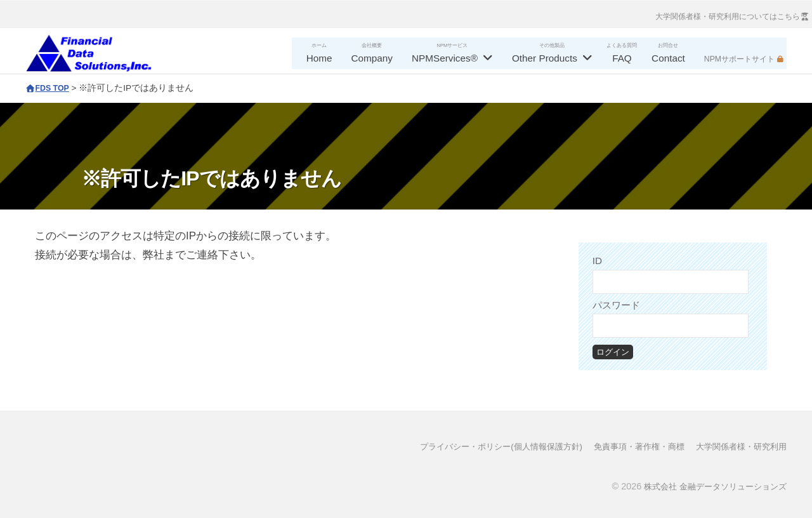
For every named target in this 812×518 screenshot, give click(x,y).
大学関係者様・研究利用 (738, 446)
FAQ (622, 58)
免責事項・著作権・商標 (629, 446)
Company (372, 58)
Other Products (545, 58)
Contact (668, 58)
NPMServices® (445, 58)
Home (319, 58)
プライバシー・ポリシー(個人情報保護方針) (481, 446)
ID (597, 261)
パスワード (616, 305)
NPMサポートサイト (739, 59)
